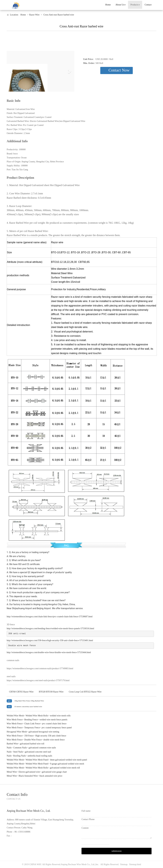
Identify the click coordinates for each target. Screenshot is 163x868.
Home (108, 5)
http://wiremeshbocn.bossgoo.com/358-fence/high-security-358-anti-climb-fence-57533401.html (50, 640)
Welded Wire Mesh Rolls (37, 716)
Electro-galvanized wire (29, 772)
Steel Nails (18, 752)
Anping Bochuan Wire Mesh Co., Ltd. (78, 864)
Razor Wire (34, 15)
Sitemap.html (135, 864)
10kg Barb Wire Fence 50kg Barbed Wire (29, 701)
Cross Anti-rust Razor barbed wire (58, 15)
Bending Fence (31, 720)
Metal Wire (12, 772)
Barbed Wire (12, 744)
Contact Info (17, 794)
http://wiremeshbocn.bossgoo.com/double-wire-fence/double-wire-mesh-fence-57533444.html (49, 652)
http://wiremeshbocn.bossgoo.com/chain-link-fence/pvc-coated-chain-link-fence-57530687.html (50, 617)
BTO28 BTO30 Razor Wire (51, 692)
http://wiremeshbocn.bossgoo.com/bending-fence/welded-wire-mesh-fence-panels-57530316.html (50, 628)
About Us (120, 5)
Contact (148, 5)
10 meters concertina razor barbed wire (28, 706)
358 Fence (29, 736)
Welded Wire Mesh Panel (37, 760)
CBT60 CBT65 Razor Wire (21, 692)
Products (135, 5)
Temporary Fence (32, 728)
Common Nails (20, 748)
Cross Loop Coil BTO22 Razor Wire (85, 692)
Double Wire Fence (33, 740)
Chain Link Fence (32, 724)
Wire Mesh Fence (15, 720)
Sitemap (124, 864)
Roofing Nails (19, 756)
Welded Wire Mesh (15, 716)
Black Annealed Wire (28, 776)
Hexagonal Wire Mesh (17, 732)
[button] (12, 71)
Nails (9, 748)
